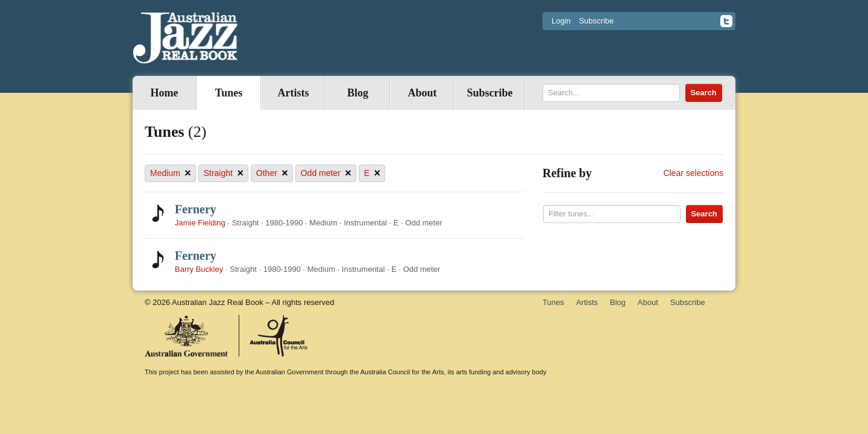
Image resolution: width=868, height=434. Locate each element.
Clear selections (693, 173)
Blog (358, 93)
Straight (224, 173)
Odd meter (326, 173)
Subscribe (596, 21)
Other (272, 173)
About (422, 93)
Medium (171, 173)
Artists (294, 93)
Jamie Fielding (200, 223)
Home (165, 93)
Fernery (196, 209)
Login (561, 21)
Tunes (229, 93)
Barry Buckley (199, 269)
